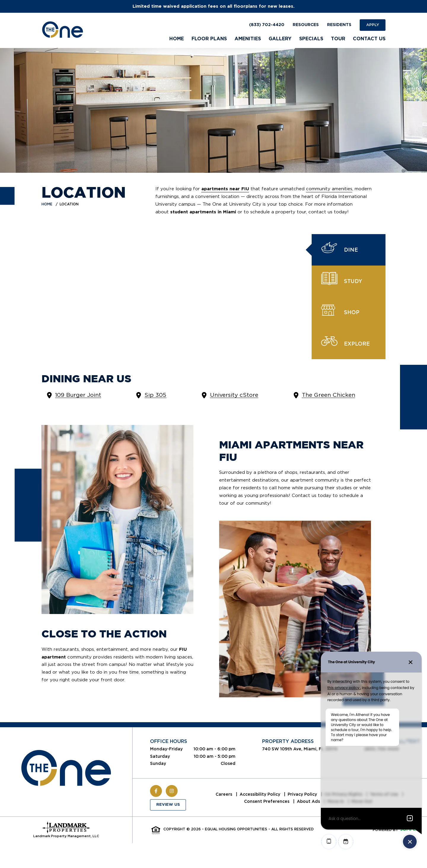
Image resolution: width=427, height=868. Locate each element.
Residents (339, 25)
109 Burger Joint (78, 395)
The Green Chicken (329, 395)
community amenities (329, 189)
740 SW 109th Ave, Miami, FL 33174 (300, 749)
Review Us (168, 805)
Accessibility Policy (260, 794)
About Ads (309, 801)
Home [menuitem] (177, 39)
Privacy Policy (303, 794)
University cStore (234, 395)
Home (47, 204)
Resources (306, 25)
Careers (224, 794)
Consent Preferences (267, 801)
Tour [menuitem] (338, 39)
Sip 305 (155, 395)
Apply (373, 25)
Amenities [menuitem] (248, 39)
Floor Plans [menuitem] (209, 39)
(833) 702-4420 (267, 25)
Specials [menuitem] (311, 39)
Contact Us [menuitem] (369, 39)
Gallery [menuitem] (280, 39)
